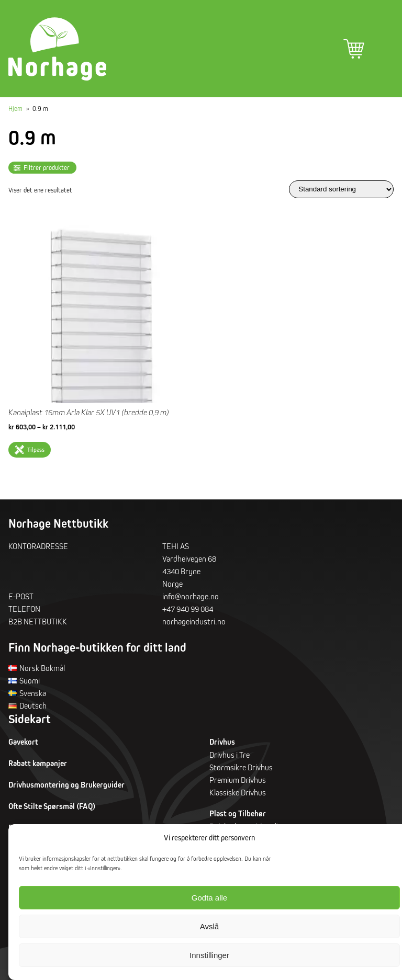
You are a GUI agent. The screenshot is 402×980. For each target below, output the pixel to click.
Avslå (209, 926)
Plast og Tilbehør (238, 813)
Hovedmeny (383, 49)
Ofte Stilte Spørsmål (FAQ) (52, 806)
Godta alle (209, 898)
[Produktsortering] (341, 189)
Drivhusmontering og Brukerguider (66, 785)
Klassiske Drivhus (238, 792)
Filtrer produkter (47, 168)
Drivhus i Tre (230, 755)
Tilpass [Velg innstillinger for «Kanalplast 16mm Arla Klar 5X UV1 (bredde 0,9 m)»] (36, 449)
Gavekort (23, 742)
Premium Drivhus (238, 780)
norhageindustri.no (194, 621)
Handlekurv (354, 49)
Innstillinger (209, 955)
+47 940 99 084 (188, 609)
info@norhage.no (191, 596)
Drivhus (222, 742)
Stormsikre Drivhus (241, 767)
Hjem (15, 108)
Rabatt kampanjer (38, 763)
